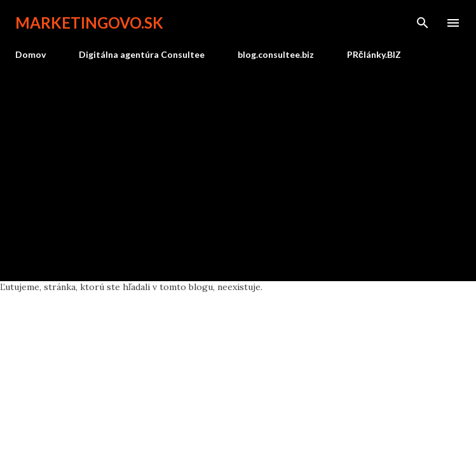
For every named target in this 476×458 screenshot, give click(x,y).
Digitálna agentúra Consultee (142, 54)
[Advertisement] (238, 165)
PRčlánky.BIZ (374, 54)
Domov (31, 54)
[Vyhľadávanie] (423, 23)
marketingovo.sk (89, 23)
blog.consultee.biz (276, 54)
